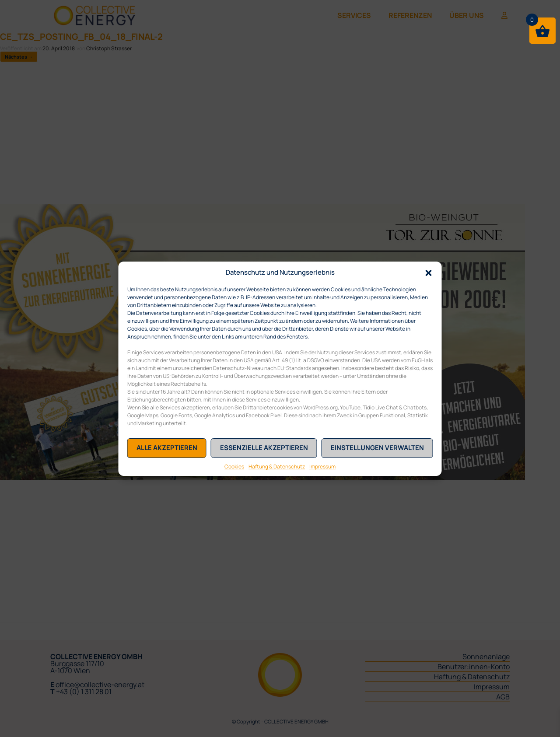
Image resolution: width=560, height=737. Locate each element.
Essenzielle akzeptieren (264, 448)
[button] (429, 272)
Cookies (234, 466)
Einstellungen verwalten (377, 448)
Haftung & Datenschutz (277, 466)
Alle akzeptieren (167, 448)
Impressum (322, 466)
